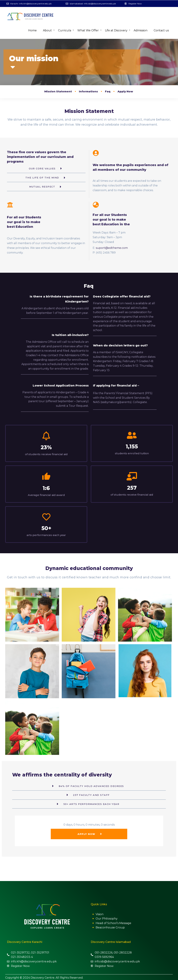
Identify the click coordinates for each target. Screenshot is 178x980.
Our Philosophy (107, 918)
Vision (100, 913)
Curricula (65, 30)
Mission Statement (58, 91)
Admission (141, 30)
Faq (108, 91)
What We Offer (88, 30)
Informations (88, 91)
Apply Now (125, 91)
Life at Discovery (116, 30)
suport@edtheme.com (112, 248)
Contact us (161, 30)
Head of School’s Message (113, 922)
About (47, 30)
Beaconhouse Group (110, 926)
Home (32, 30)
